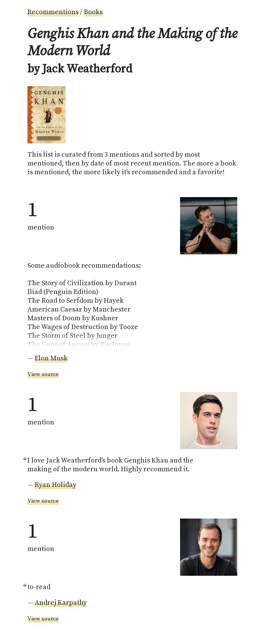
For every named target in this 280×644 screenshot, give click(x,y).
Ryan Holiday (56, 485)
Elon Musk (51, 358)
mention (41, 214)
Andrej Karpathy (61, 603)
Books (93, 12)
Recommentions (53, 12)
